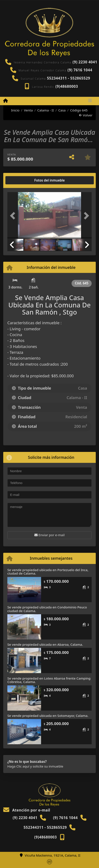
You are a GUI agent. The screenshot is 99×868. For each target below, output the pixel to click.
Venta (28, 110)
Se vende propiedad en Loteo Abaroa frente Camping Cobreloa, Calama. (49, 680)
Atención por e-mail (27, 810)
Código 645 (79, 110)
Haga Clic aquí (18, 766)
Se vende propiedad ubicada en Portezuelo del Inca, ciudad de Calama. (48, 572)
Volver (86, 115)
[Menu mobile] (6, 101)
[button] (14, 216)
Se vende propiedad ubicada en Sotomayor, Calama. (48, 716)
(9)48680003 (67, 86)
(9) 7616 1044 (80, 70)
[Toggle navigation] (90, 101)
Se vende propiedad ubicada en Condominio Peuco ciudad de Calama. (47, 609)
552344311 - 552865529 (69, 78)
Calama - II (45, 110)
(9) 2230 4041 (85, 62)
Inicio (13, 110)
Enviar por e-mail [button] (49, 535)
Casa (62, 110)
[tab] (24, 180)
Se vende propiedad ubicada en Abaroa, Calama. (45, 644)
